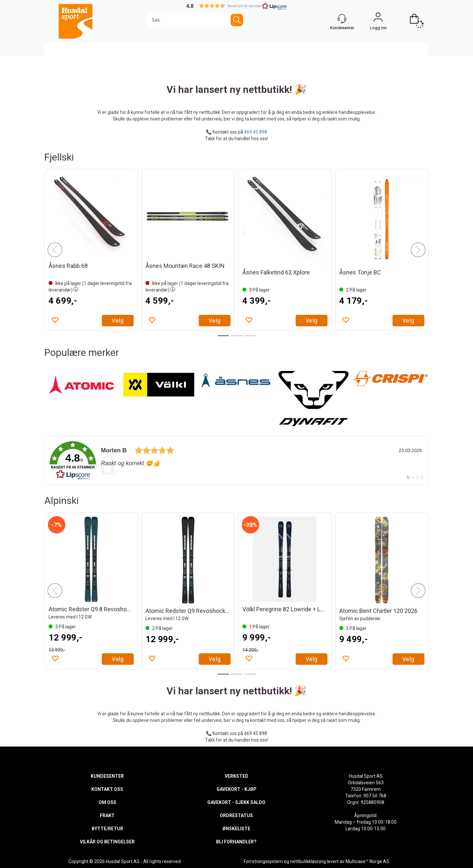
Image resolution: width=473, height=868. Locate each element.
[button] (236, 6)
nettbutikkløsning (308, 861)
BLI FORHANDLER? (236, 842)
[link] (236, 461)
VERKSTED (236, 776)
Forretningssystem (263, 861)
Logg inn (378, 19)
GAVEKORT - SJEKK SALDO (236, 802)
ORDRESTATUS (236, 815)
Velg (118, 321)
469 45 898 (256, 132)
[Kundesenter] (342, 19)
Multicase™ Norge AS (367, 861)
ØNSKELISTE (236, 829)
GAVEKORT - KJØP (236, 789)
